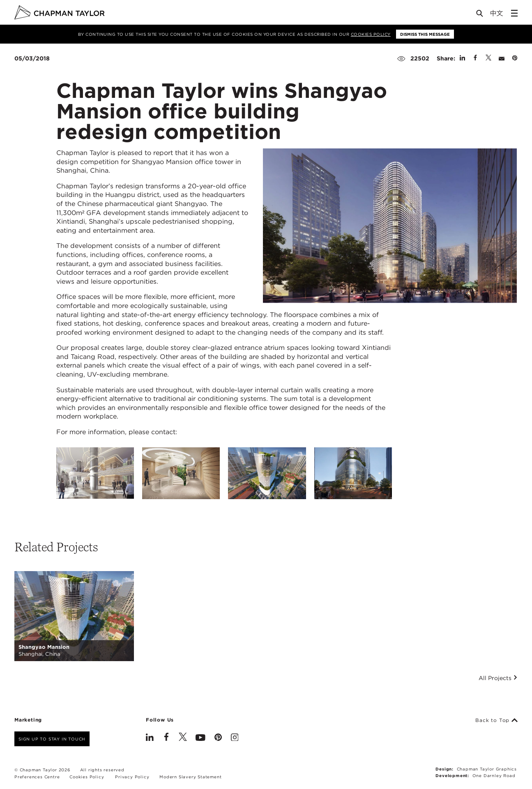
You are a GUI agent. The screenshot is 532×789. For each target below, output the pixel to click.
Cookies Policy (371, 34)
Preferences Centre (37, 777)
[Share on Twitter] (488, 58)
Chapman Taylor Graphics (487, 769)
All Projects (498, 678)
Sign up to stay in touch (52, 739)
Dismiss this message (425, 34)
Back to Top (496, 720)
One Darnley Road (494, 775)
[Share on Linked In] (462, 58)
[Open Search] (480, 15)
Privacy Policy (132, 777)
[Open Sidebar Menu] (514, 13)
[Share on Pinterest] (515, 58)
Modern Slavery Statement (190, 777)
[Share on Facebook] (475, 58)
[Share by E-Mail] (502, 58)
